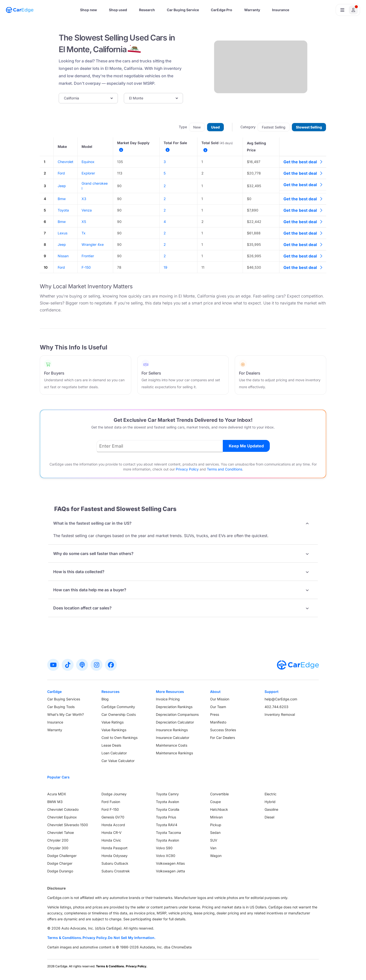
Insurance (281, 10)
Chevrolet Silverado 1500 (68, 825)
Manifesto (218, 722)
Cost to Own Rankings (119, 738)
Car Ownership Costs (119, 714)
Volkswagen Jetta (170, 871)
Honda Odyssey (114, 856)
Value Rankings (114, 730)
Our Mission (220, 699)
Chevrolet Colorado (63, 809)
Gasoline (271, 809)
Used (215, 127)
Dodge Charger (60, 863)
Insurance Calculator (173, 738)
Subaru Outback (115, 863)
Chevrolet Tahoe (61, 832)
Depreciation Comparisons (177, 714)
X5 (84, 222)
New (197, 127)
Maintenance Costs (172, 745)
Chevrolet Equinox (62, 817)
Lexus (63, 233)
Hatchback (219, 809)
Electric (271, 794)
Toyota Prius (166, 817)
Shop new (89, 10)
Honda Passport (114, 848)
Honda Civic (111, 840)
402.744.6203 (276, 707)
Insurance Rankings (172, 730)
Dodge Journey (114, 794)
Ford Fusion (111, 802)
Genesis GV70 (113, 817)
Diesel (269, 817)
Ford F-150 (110, 809)
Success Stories (223, 730)
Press (215, 714)
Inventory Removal (280, 714)
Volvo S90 (164, 848)
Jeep (62, 186)
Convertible (219, 794)
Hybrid (270, 802)
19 (165, 267)
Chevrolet (66, 162)
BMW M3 (55, 802)
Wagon (216, 856)
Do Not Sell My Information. (132, 938)
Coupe (215, 802)
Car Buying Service (183, 10)
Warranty (252, 10)
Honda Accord (113, 825)
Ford (61, 173)
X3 (84, 199)
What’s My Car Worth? (66, 714)
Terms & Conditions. (65, 938)
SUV (214, 840)
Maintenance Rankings (174, 753)
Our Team (218, 707)
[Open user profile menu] (348, 10)
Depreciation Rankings (174, 707)
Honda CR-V (112, 832)
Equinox (88, 162)
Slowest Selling (309, 127)
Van (213, 848)
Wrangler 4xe (93, 244)
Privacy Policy (187, 469)
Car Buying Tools (61, 707)
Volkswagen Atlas (170, 863)
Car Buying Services (64, 699)
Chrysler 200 (58, 840)
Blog (105, 699)
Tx (84, 233)
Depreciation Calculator (175, 722)
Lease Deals (111, 745)
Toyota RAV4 (167, 825)
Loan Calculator (114, 753)
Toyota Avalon (167, 802)
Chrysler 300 (58, 848)
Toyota (63, 210)
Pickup (216, 825)
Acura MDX (57, 794)
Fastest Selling (274, 127)
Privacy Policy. (95, 938)
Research (147, 10)
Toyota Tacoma (168, 832)
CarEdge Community (118, 707)
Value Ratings (113, 722)
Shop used (118, 10)
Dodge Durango (60, 871)
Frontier (88, 256)
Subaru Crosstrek (116, 871)
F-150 (86, 267)
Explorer (88, 173)
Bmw (62, 199)
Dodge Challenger (62, 856)
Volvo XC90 (166, 856)
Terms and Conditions (225, 469)
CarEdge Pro (222, 10)
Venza (87, 210)
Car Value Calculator (118, 761)
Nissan (63, 256)
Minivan (216, 817)
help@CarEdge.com (281, 699)
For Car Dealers (223, 738)
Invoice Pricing (168, 699)
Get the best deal (303, 162)
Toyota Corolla (168, 809)
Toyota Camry (167, 794)
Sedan (215, 832)
